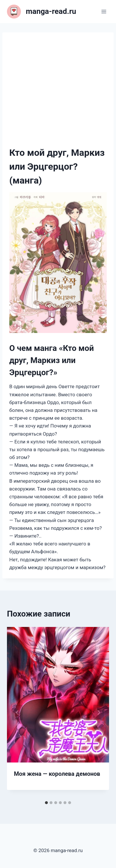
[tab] (46, 803)
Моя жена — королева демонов (57, 774)
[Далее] (99, 712)
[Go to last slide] (17, 712)
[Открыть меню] (104, 11)
